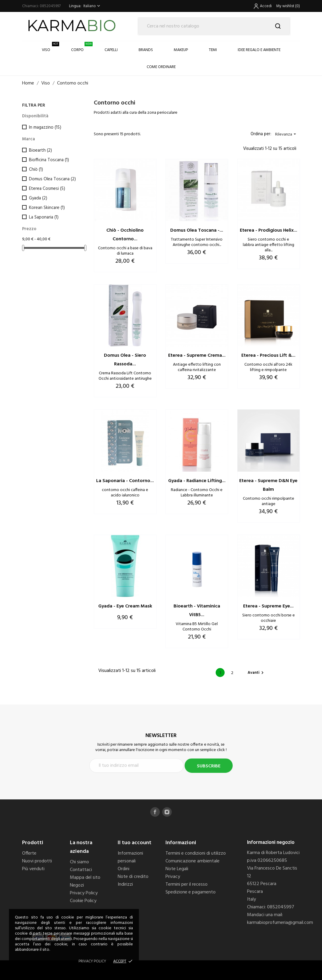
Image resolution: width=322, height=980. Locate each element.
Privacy (173, 877)
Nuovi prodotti (37, 861)
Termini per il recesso (187, 884)
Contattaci (81, 870)
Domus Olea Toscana (52, 179)
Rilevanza (286, 134)
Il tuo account (135, 843)
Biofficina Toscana (49, 160)
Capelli (111, 50)
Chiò (36, 170)
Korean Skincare (47, 208)
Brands (146, 50)
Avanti (256, 673)
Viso (50, 47)
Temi (213, 50)
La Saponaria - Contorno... (125, 481)
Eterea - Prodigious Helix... (269, 230)
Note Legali (177, 869)
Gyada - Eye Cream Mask (125, 606)
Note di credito (133, 877)
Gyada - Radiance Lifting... (197, 481)
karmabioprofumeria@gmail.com (280, 923)
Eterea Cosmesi (47, 189)
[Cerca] (214, 26)
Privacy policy (92, 961)
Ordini (124, 869)
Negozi (77, 885)
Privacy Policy (84, 893)
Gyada (38, 198)
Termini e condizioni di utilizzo (196, 853)
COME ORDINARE (161, 67)
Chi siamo (79, 862)
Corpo (82, 47)
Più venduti (33, 869)
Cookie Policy (83, 901)
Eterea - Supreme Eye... (268, 606)
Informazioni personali (130, 857)
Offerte (29, 853)
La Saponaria (44, 217)
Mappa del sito (85, 878)
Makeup (181, 50)
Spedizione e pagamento (191, 892)
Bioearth (40, 150)
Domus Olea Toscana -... (197, 230)
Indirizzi (125, 884)
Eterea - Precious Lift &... (268, 356)
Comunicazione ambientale (193, 861)
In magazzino (45, 127)
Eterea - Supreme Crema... (197, 356)
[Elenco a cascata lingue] (92, 6)
